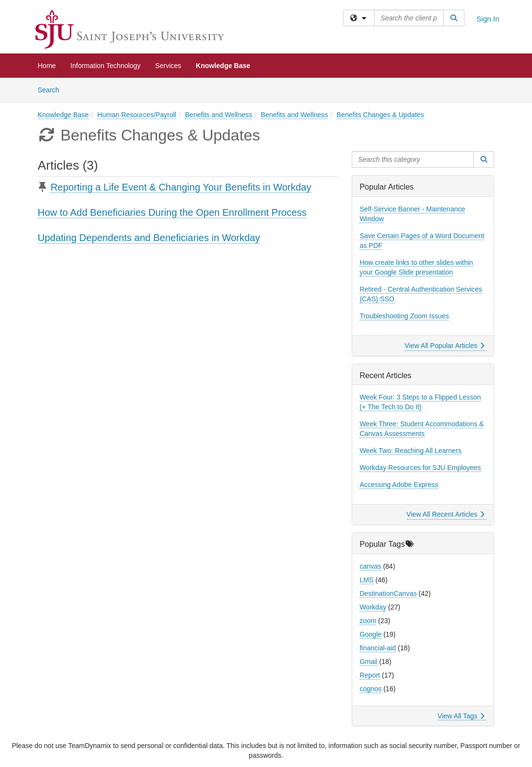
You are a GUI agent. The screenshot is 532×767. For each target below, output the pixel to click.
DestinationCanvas (388, 593)
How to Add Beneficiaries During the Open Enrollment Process (172, 212)
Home (47, 66)
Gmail (369, 662)
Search (52, 89)
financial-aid (378, 648)
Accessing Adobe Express (399, 485)
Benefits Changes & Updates (380, 115)
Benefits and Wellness (219, 115)
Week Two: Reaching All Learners (411, 451)
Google (370, 634)
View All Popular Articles (445, 346)
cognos (370, 689)
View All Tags (461, 716)
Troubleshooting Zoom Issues (404, 316)
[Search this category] (413, 159)
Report (370, 675)
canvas (370, 566)
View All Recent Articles (446, 514)
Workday (373, 607)
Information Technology (106, 66)
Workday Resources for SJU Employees (420, 468)
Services (168, 66)
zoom (368, 621)
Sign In (488, 19)
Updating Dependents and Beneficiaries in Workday (149, 238)
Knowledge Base (223, 66)
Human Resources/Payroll (137, 115)
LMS (367, 580)
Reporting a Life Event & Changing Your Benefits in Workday (181, 187)
